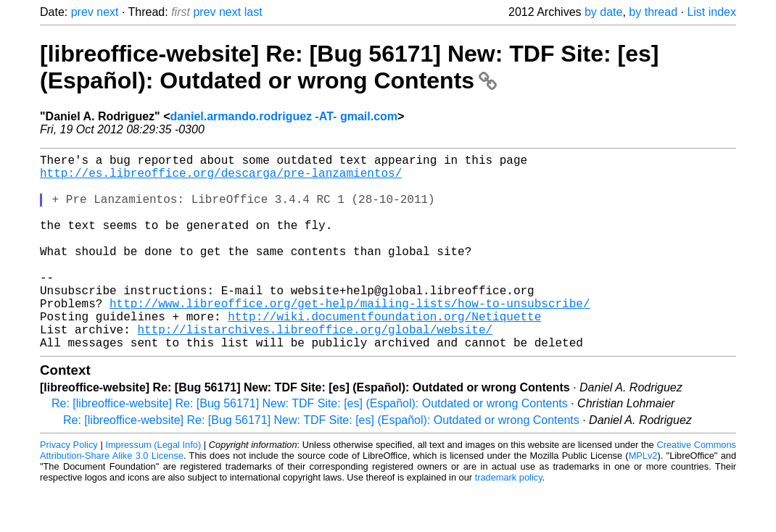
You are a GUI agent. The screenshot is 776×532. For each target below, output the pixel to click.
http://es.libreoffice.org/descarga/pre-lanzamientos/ (221, 178)
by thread (653, 12)
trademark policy (509, 521)
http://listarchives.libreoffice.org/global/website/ (315, 370)
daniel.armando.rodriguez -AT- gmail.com (284, 116)
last (253, 12)
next (107, 12)
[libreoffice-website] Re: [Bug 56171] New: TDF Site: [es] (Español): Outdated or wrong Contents (349, 67)
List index (711, 12)
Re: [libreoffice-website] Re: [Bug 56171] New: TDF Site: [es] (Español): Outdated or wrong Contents (310, 447)
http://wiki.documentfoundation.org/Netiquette (384, 354)
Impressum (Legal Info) (153, 488)
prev (82, 12)
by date (603, 12)
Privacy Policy (69, 488)
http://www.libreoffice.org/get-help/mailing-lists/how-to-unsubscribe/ (350, 338)
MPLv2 (643, 499)
